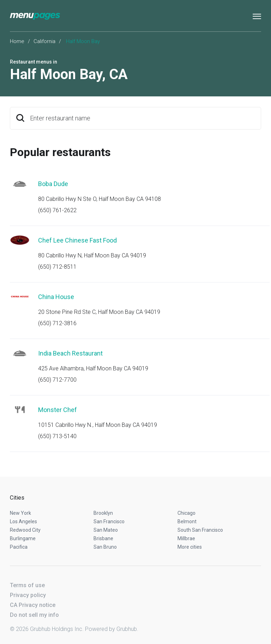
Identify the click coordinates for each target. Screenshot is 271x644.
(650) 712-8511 (57, 267)
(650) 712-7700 (57, 380)
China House (56, 297)
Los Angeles (23, 521)
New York (20, 513)
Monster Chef (58, 410)
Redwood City (25, 530)
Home (17, 41)
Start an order (247, 193)
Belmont (187, 521)
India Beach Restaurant (70, 353)
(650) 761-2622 (57, 210)
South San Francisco (200, 530)
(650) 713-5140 (57, 436)
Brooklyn (103, 513)
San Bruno (105, 547)
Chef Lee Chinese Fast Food (77, 240)
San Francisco (109, 521)
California (44, 41)
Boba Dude (53, 184)
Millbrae (186, 538)
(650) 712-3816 (57, 323)
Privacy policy (28, 595)
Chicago (186, 513)
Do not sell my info (34, 615)
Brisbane (103, 538)
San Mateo (106, 530)
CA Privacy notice (33, 605)
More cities (190, 547)
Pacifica (19, 547)
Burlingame (23, 538)
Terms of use (27, 585)
